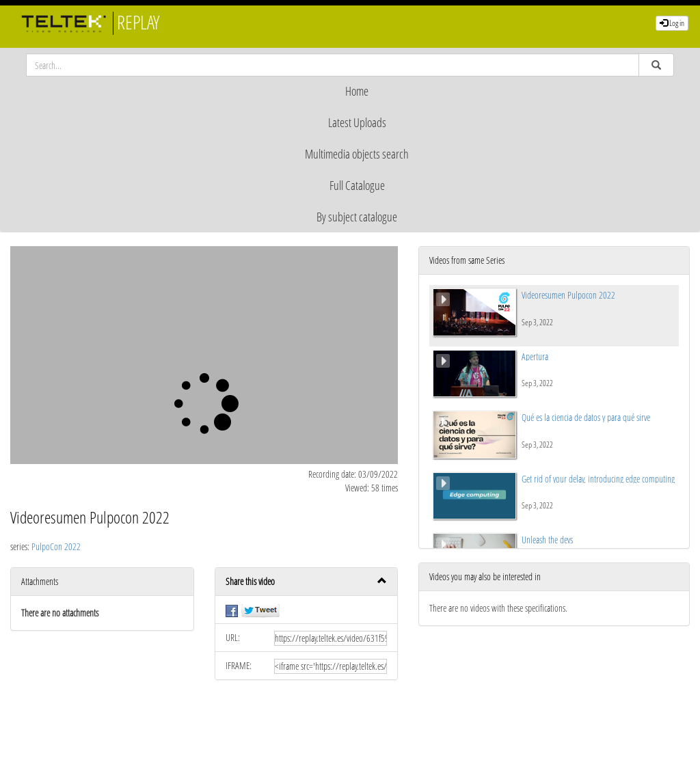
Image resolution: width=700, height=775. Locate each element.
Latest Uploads (357, 122)
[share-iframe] (331, 666)
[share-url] (331, 638)
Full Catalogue (357, 185)
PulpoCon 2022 (56, 546)
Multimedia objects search (357, 154)
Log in (672, 23)
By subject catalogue (357, 217)
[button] (307, 582)
